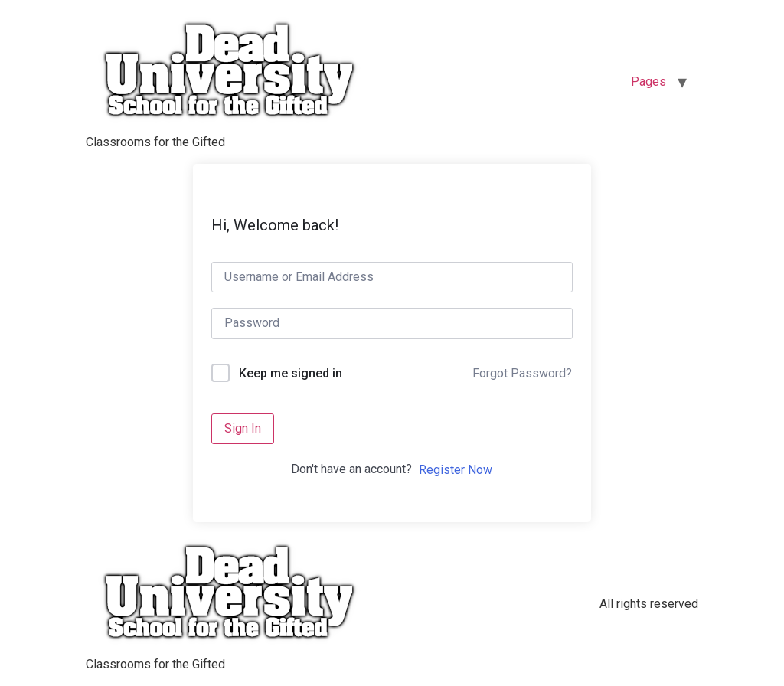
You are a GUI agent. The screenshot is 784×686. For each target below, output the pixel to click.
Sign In (243, 428)
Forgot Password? (522, 373)
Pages (648, 82)
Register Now (456, 470)
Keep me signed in (291, 373)
